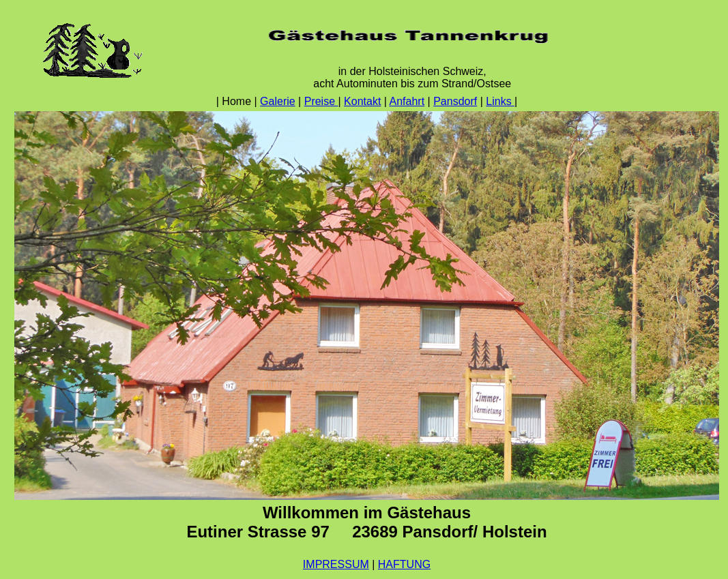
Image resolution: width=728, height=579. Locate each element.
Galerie (278, 101)
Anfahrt (407, 101)
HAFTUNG (404, 564)
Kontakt (362, 101)
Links (500, 101)
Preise (321, 101)
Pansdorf (455, 101)
